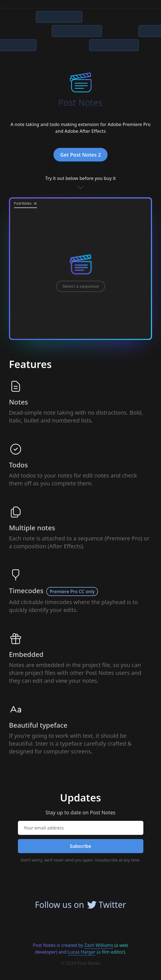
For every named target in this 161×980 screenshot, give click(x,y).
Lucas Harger (82, 952)
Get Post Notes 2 (81, 155)
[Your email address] (81, 828)
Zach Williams (99, 945)
